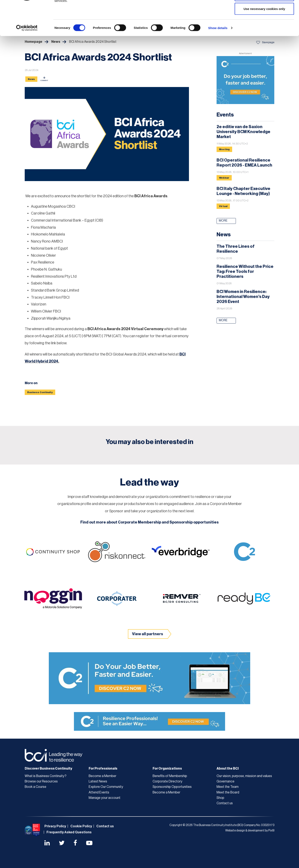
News (31, 79)
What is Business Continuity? (46, 776)
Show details (218, 57)
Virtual (223, 206)
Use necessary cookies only (264, 38)
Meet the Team (228, 787)
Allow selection (264, 25)
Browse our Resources (41, 781)
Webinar (224, 178)
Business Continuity (40, 392)
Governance (225, 781)
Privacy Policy (55, 826)
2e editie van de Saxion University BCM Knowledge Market (243, 132)
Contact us (225, 803)
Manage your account (105, 798)
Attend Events (99, 792)
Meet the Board (228, 792)
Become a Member (102, 776)
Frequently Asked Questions (69, 832)
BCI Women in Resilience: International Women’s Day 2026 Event (243, 297)
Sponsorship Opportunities (172, 787)
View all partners (148, 634)
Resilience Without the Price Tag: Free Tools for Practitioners (245, 272)
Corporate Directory (167, 781)
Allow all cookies (264, 11)
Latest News (98, 781)
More (223, 221)
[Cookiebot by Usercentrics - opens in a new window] (27, 57)
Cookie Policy (81, 826)
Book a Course (36, 787)
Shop (220, 798)
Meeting (224, 149)
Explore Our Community (106, 787)
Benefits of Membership (170, 776)
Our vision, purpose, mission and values (244, 776)
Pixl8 (271, 831)
